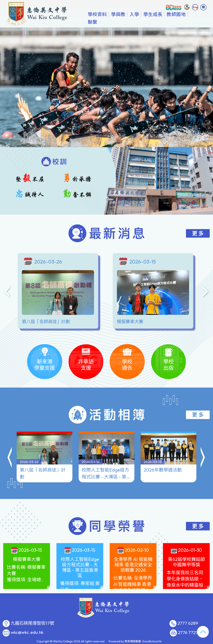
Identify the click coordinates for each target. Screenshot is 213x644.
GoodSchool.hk (152, 641)
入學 (147, 22)
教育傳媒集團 (133, 641)
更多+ (187, 22)
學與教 (131, 22)
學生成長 (166, 22)
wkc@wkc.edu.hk (27, 632)
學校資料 (110, 22)
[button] (10, 458)
